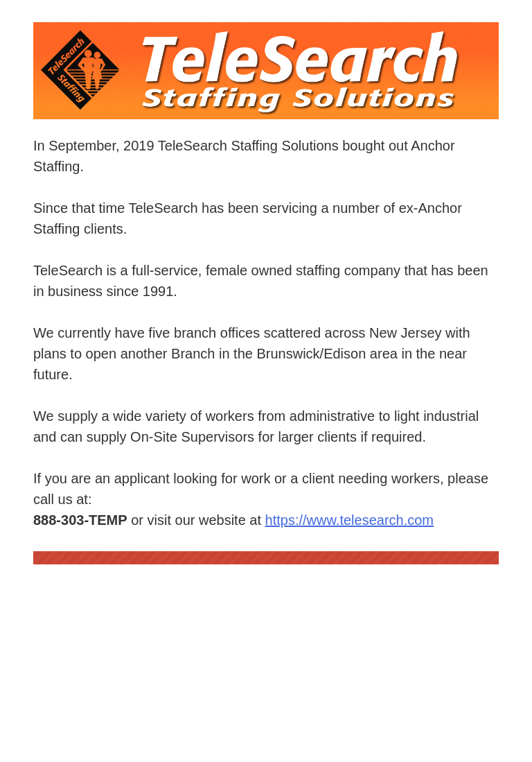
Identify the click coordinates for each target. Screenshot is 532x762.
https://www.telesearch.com (349, 520)
